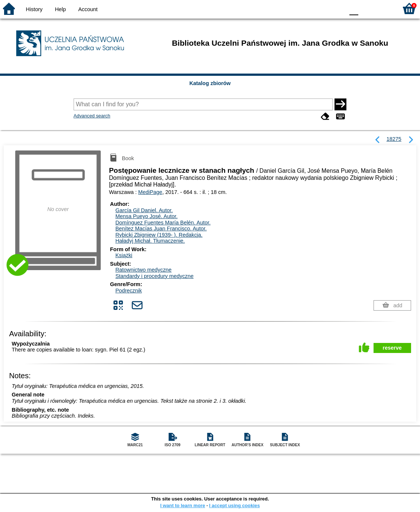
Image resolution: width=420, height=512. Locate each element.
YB (321, 8)
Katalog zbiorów (210, 83)
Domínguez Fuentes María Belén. (163, 223)
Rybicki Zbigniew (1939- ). (159, 235)
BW (307, 8)
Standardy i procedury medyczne (154, 276)
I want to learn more (183, 505)
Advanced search (92, 116)
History (34, 9)
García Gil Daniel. (144, 210)
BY (337, 8)
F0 (354, 8)
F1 (367, 8)
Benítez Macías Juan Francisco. (161, 229)
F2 (384, 8)
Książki (124, 255)
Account (88, 9)
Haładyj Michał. (150, 241)
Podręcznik (128, 291)
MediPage (150, 192)
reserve (392, 348)
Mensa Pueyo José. (146, 216)
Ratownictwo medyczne (143, 270)
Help (61, 9)
